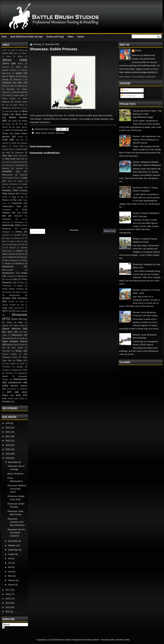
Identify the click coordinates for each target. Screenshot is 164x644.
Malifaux (20, 251)
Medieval (12, 257)
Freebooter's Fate (11, 206)
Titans (19, 360)
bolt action (13, 121)
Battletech (6, 108)
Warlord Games (19, 386)
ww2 (18, 395)
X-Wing (21, 399)
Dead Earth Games (20, 162)
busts (8, 124)
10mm (21, 50)
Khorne (17, 238)
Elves (10, 181)
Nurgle (24, 273)
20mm (9, 56)
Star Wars (7, 332)
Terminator (6, 351)
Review (6, 298)
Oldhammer (22, 276)
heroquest (19, 222)
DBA (23, 159)
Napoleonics (8, 267)
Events (20, 187)
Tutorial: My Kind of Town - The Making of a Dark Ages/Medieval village (147, 114)
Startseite (74, 230)
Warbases (10, 373)
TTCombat (6, 367)
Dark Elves (23, 156)
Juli (10, 558)
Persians (21, 283)
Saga (5, 308)
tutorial (20, 367)
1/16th (13, 50)
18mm (16, 53)
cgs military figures (20, 127)
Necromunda (8, 270)
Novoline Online (123, 640)
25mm (20, 56)
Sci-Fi (5, 311)
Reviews (22, 298)
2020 (8, 449)
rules (22, 305)
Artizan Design (9, 99)
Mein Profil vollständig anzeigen (137, 77)
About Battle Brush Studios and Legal (26, 36)
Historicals (8, 225)
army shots (19, 95)
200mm (24, 53)
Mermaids (24, 257)
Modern (8, 263)
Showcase (60, 133)
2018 (8, 458)
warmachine (12, 389)
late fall (25, 244)
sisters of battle (15, 322)
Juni (10, 563)
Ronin (22, 302)
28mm (44, 133)
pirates (20, 286)
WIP (9, 392)
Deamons (9, 165)
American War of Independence (15, 86)
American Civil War (12, 83)
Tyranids (5, 370)
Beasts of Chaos (21, 108)
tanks (23, 345)
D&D (8, 153)
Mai (10, 567)
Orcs (7, 279)
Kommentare (128, 96)
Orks (15, 279)
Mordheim (20, 263)
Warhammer (20, 379)
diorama (6, 168)
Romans (11, 302)
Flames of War (9, 200)
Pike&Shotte (7, 286)
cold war (20, 140)
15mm (5, 53)
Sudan (22, 338)
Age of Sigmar (9, 76)
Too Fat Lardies (9, 364)
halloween (18, 216)
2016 (8, 594)
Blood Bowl (21, 114)
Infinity (19, 232)
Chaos (5, 133)
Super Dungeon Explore (15, 341)
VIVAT (25, 370)
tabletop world (12, 345)
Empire (21, 181)
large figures (14, 244)
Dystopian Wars (13, 178)
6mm (18, 67)
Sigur (138, 51)
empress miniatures (10, 184)
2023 (8, 436)
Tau (4, 348)
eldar (25, 178)
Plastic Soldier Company (13, 289)
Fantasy (51, 133)
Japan (8, 238)
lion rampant (11, 248)
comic (14, 143)
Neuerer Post (37, 231)
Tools (22, 364)
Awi (7, 105)
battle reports (18, 105)
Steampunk (17, 335)
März (10, 576)
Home (4, 36)
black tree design (12, 111)
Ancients (10, 89)
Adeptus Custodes (9, 70)
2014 (8, 603)
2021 (8, 445)
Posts (125, 90)
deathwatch (20, 165)
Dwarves (24, 175)
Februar (12, 580)
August (11, 554)
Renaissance (15, 295)
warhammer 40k (18, 382)
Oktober (12, 545)
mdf (4, 257)
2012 (8, 612)
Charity (20, 137)
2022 (8, 441)
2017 (8, 590)
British (25, 121)
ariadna (8, 95)
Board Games (18, 117)
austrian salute (21, 102)
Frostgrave (7, 210)
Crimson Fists (21, 149)
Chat (5, 139)
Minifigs (24, 260)
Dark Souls (10, 159)
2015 (8, 599)
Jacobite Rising (20, 235)
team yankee (17, 348)
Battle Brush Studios (62, 640)
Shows (14, 319)
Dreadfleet (7, 171)
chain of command (14, 130)
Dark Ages (7, 156)
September (13, 550)
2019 (8, 454)
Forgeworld (16, 203)
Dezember (13, 462)
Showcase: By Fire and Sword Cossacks (16, 533)
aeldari (19, 73)
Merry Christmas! (15, 474)
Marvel (21, 254)
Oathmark (10, 276)
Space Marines (11, 328)
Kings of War (15, 241)
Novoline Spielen (92, 640)
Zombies (6, 401)
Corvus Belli (18, 146)
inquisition (6, 235)
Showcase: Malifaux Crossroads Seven (17, 489)
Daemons (19, 153)
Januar (11, 585)
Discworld (19, 168)
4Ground (5, 67)
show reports (22, 311)
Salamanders (19, 308)
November (13, 541)
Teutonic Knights (9, 354)
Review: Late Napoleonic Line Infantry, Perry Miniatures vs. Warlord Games (147, 140)
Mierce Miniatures (11, 260)
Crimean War (7, 149)
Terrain (18, 351)
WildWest (24, 389)
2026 (8, 423)
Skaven (5, 325)
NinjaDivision (8, 273)
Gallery (71, 36)
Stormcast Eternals (9, 338)
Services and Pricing (55, 36)
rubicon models (9, 305)
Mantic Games (8, 254)
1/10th (5, 50)
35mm (20, 64)
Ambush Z (19, 80)
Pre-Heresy (7, 292)
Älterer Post (110, 231)
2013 (8, 607)
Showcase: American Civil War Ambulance (16, 522)
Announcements (20, 92)
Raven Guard (21, 292)
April (10, 572)
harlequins (6, 219)
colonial (5, 143)
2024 (8, 432)
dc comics (6, 162)
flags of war (18, 197)
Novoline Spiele (108, 640)
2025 (8, 428)
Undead (15, 370)
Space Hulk (19, 325)
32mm (6, 63)
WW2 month (8, 398)
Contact (81, 36)
